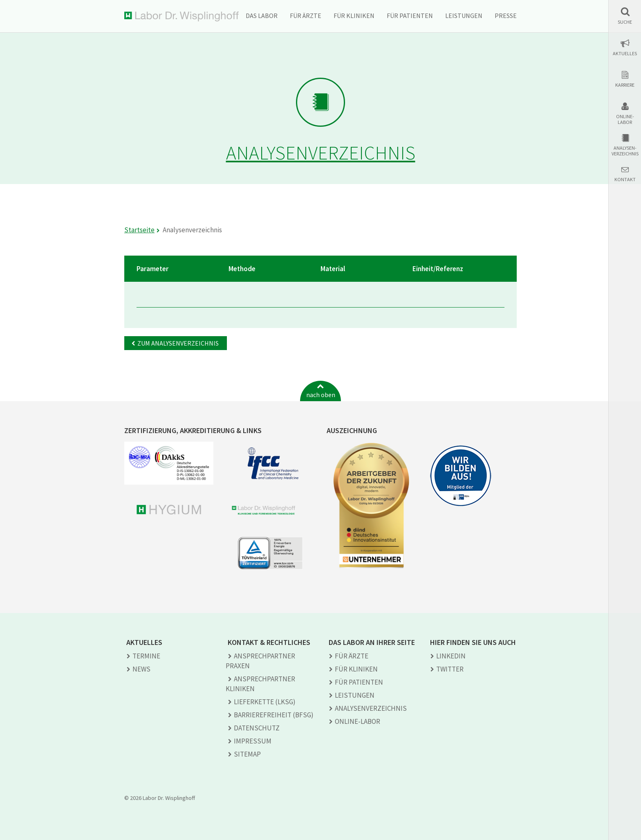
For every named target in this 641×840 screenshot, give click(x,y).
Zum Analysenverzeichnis (178, 343)
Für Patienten (410, 16)
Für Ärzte (306, 16)
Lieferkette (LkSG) (265, 702)
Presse (506, 16)
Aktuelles (625, 54)
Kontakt (625, 180)
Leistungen (464, 16)
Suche (625, 22)
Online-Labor (625, 119)
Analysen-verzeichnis (625, 151)
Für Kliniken (354, 16)
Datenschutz (257, 728)
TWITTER (450, 669)
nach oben (321, 395)
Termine (146, 656)
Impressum (253, 741)
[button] (625, 16)
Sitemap (247, 754)
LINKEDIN (451, 656)
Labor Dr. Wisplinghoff (182, 17)
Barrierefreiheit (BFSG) (274, 715)
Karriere (625, 85)
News (141, 669)
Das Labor (262, 16)
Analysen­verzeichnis (371, 708)
